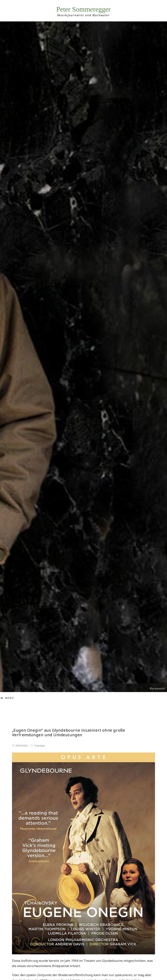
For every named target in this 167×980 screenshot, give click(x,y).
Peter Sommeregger (83, 10)
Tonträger (40, 746)
